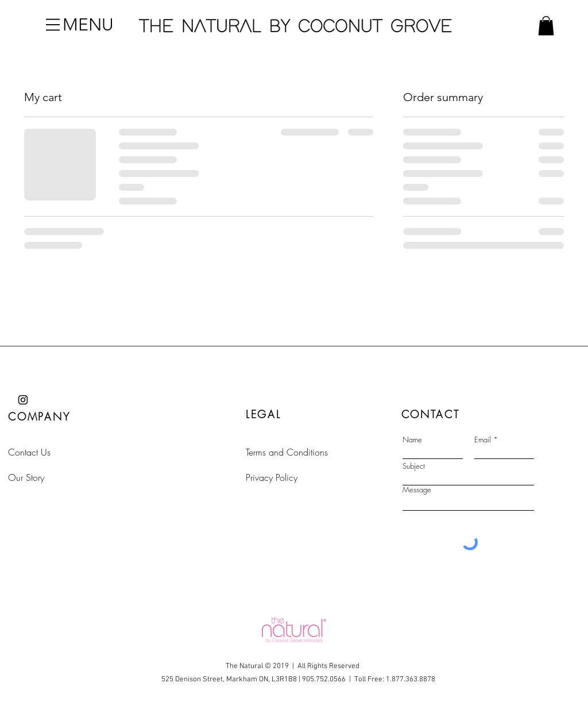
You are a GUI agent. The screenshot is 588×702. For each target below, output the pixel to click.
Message (417, 490)
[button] (53, 25)
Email (483, 440)
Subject (414, 466)
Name (412, 440)
